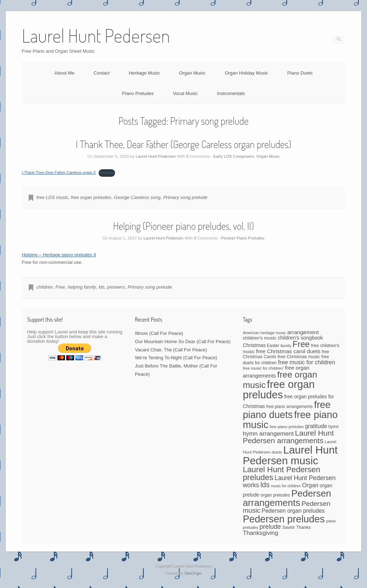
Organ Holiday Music (246, 73)
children (45, 287)
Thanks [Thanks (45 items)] (303, 527)
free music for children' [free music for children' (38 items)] (263, 368)
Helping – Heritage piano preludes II (59, 255)
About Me (65, 73)
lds (102, 287)
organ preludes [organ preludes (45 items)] (275, 495)
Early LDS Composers (234, 156)
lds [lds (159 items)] (265, 485)
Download (107, 173)
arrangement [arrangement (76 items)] (303, 332)
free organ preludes (91, 197)
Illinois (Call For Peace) (159, 333)
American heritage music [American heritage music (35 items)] (264, 333)
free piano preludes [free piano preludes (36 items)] (287, 427)
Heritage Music (144, 73)
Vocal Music (185, 93)
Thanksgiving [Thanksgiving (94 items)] (260, 533)
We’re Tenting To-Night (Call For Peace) (176, 358)
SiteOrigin (193, 573)
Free (60, 287)
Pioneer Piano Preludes (243, 238)
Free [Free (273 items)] (301, 344)
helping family (82, 287)
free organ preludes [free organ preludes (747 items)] (279, 390)
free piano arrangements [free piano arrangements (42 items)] (290, 407)
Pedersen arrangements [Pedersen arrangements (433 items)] (287, 498)
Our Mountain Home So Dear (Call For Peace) (183, 342)
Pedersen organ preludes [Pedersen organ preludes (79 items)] (293, 511)
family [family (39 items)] (286, 346)
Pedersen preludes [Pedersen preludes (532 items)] (284, 519)
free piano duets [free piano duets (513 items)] (287, 410)
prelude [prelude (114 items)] (270, 527)
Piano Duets (300, 73)
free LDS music (53, 197)
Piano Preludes (138, 93)
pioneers (116, 287)
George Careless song (137, 197)
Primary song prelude (185, 197)
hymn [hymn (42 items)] (333, 427)
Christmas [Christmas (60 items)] (254, 345)
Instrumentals (231, 93)
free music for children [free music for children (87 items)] (307, 362)
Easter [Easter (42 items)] (273, 346)
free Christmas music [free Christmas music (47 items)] (299, 357)
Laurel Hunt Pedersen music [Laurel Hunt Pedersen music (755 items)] (290, 455)
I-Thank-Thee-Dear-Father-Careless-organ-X (59, 173)
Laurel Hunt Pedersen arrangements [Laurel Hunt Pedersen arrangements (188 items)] (288, 437)
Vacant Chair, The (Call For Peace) (171, 350)
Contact (102, 73)
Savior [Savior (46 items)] (288, 527)
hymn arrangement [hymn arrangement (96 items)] (268, 434)
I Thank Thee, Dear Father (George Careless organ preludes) (184, 144)
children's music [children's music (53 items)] (259, 338)
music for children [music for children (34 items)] (286, 486)
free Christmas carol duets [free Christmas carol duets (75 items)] (288, 351)
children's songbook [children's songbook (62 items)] (300, 338)
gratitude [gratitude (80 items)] (316, 426)
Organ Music (192, 73)
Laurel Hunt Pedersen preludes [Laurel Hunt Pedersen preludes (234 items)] (281, 473)
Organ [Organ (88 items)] (310, 485)
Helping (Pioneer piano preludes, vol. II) (183, 226)
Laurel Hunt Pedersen (156, 156)
